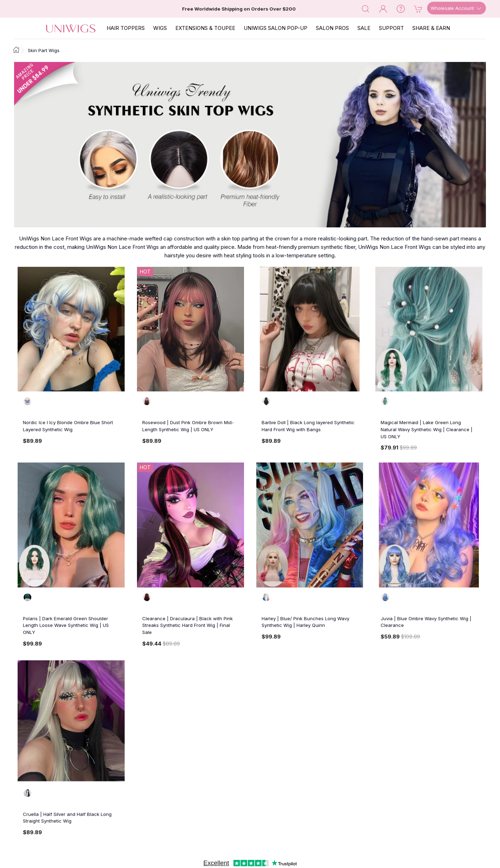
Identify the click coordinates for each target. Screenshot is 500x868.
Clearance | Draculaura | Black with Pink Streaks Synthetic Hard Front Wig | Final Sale (187, 625)
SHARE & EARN (431, 28)
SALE (364, 28)
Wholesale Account (457, 8)
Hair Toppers (126, 28)
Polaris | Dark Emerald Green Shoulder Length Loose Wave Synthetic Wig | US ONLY (66, 625)
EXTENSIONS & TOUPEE (205, 28)
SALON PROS (332, 28)
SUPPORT (391, 28)
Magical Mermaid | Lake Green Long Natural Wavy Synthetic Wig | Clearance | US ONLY (427, 429)
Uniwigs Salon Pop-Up (276, 28)
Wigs (160, 28)
